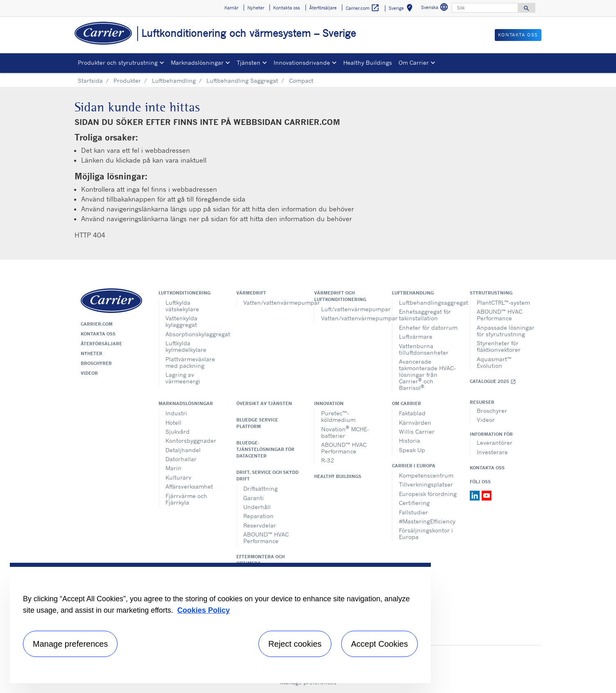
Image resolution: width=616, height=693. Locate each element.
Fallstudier (413, 512)
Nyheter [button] (256, 8)
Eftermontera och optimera (260, 560)
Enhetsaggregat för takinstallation (425, 315)
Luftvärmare (416, 336)
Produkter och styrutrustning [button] (118, 62)
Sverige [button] (402, 9)
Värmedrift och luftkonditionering (340, 296)
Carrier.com (97, 324)
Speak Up (412, 450)
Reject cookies (295, 644)
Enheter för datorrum (428, 327)
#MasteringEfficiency (427, 521)
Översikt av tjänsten (264, 403)
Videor (89, 373)
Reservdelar (260, 525)
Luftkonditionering (185, 293)
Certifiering (414, 503)
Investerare (492, 452)
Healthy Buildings (368, 62)
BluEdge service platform (257, 423)
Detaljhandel (183, 450)
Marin (173, 468)
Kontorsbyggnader (191, 440)
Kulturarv (178, 477)
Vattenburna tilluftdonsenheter (424, 349)
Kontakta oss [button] (286, 8)
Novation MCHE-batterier (345, 431)
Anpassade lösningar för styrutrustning (506, 331)
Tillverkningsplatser (426, 484)
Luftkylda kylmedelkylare (186, 346)
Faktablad (412, 413)
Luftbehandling (413, 293)
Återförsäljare (101, 344)
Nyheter (92, 353)
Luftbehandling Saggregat (242, 80)
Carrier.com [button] (363, 8)
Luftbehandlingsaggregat (428, 302)
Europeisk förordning (428, 494)
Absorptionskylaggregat (195, 334)
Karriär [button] (231, 8)
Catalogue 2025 (493, 382)
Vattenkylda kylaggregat (181, 321)
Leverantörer (495, 443)
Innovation (329, 403)
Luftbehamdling (174, 80)
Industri (176, 413)
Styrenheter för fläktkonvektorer (499, 346)
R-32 (328, 460)
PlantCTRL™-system (503, 302)
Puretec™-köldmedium (338, 416)
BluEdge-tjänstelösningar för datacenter (265, 449)
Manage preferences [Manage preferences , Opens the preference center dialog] (70, 644)
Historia (410, 440)
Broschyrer (96, 363)
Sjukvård (178, 431)
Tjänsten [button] (249, 62)
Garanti (254, 498)
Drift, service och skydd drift (267, 476)
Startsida (90, 80)
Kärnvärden (415, 422)
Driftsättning (260, 488)
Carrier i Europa (414, 466)
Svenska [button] (436, 8)
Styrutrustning (491, 293)
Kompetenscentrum (426, 475)
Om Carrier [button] (414, 62)
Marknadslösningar (186, 403)
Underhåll (257, 507)
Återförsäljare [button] (323, 8)
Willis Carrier (417, 431)
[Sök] (485, 8)
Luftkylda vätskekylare (182, 306)
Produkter (127, 80)
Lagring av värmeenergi (183, 378)
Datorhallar (181, 459)
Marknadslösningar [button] (197, 62)
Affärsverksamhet (189, 486)
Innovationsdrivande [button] (302, 62)
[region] (220, 623)
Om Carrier (407, 403)
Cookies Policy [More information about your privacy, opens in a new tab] (204, 610)
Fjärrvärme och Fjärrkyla (186, 499)
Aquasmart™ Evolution (494, 362)
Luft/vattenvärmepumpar (350, 309)
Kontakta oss (98, 334)
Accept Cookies (379, 644)
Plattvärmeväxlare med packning (190, 362)
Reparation (258, 516)
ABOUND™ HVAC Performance (499, 315)
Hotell (173, 422)
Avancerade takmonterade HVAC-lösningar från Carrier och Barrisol (427, 375)
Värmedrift (251, 293)
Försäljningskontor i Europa (426, 533)
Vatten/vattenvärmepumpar (273, 302)
